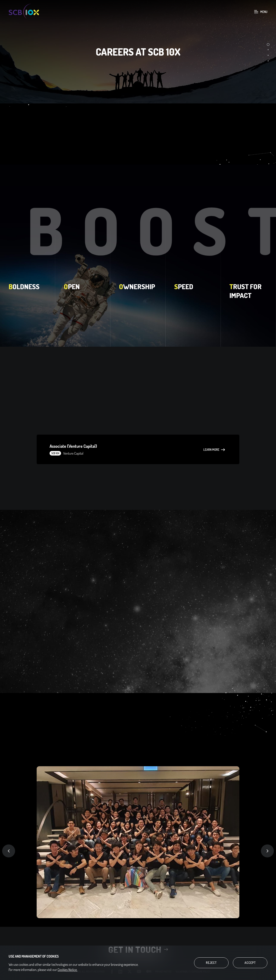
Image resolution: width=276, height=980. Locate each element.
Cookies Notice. (67, 970)
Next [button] (267, 851)
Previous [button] (9, 851)
